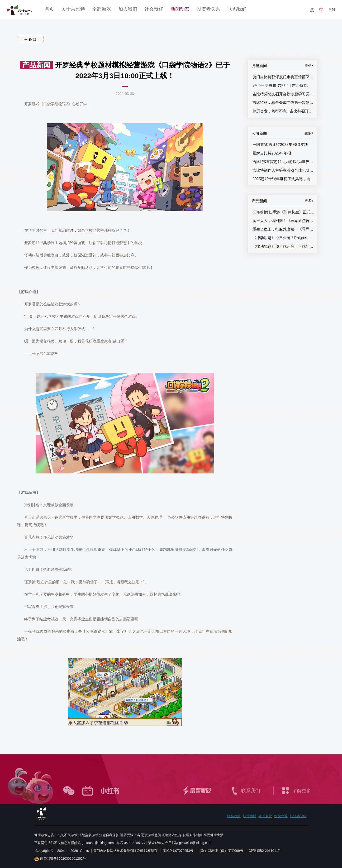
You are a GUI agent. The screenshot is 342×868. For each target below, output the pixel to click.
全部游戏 (102, 9)
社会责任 (154, 9)
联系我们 (237, 9)
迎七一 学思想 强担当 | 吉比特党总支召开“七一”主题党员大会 (284, 85)
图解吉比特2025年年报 (272, 153)
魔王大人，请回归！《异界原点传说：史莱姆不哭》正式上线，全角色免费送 (284, 221)
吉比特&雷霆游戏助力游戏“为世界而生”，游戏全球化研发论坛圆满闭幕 (284, 162)
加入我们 (128, 9)
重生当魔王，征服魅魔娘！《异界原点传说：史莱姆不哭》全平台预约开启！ (284, 229)
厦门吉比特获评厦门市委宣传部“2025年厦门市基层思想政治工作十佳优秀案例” (284, 77)
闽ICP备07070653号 (178, 851)
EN (332, 10)
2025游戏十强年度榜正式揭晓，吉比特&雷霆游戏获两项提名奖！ (284, 179)
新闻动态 (180, 9)
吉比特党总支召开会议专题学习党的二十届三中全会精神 (284, 94)
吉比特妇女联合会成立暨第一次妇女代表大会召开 (284, 103)
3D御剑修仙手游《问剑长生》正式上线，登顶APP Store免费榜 (284, 212)
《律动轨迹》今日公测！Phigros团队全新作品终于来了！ (284, 238)
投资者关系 (209, 9)
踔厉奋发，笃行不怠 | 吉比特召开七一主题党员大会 (284, 111)
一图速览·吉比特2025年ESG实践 (280, 145)
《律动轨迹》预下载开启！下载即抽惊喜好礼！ (284, 246)
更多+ (309, 65)
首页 (49, 9)
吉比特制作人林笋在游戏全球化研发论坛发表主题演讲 (284, 170)
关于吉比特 (73, 9)
